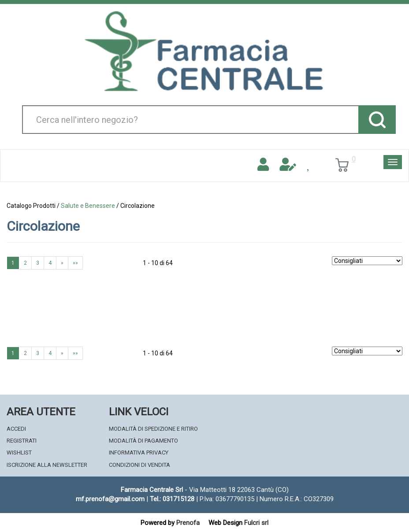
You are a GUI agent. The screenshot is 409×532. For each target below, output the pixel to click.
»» (75, 263)
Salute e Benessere (88, 206)
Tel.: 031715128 (172, 499)
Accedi (16, 429)
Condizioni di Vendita (139, 465)
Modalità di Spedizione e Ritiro (153, 429)
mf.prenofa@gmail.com (110, 499)
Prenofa (188, 523)
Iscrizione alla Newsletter (47, 465)
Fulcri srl (256, 523)
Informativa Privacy (139, 453)
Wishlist (19, 453)
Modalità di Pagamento (143, 441)
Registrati (22, 441)
